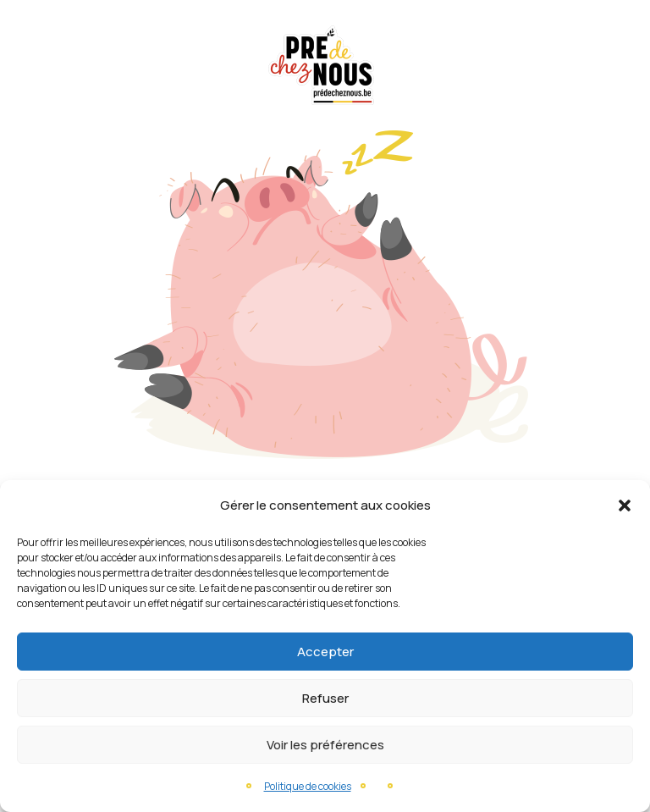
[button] (625, 505)
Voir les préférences (325, 745)
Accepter (325, 652)
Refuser (325, 698)
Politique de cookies (308, 786)
